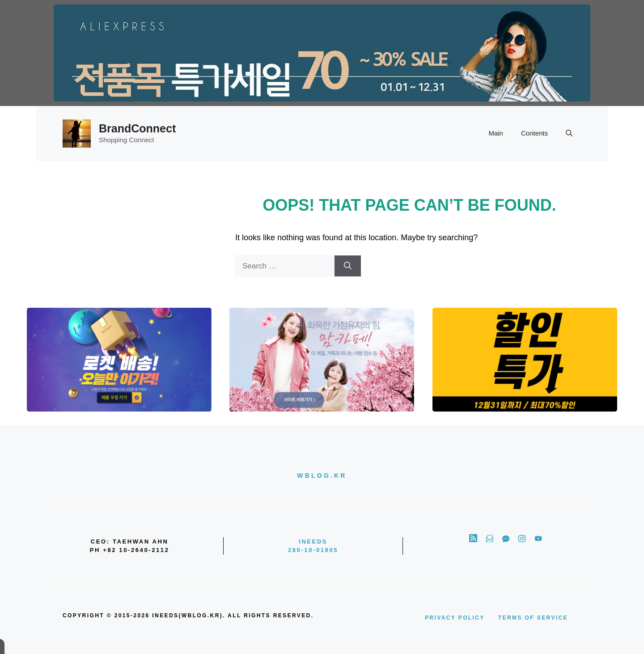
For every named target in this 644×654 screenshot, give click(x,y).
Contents (534, 133)
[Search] (348, 266)
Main (496, 133)
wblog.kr (322, 476)
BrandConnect (137, 128)
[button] (569, 133)
